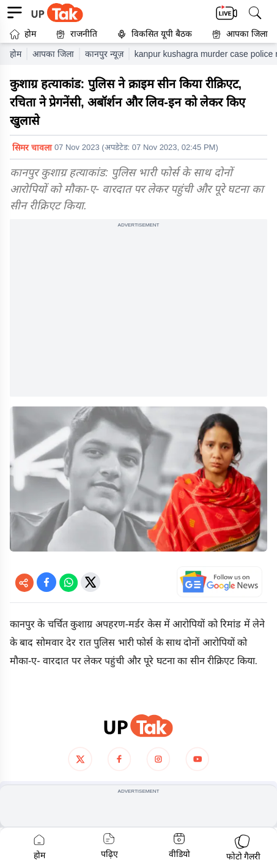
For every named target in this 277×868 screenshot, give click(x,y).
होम (23, 34)
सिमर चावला (32, 148)
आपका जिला (247, 34)
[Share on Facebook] (46, 582)
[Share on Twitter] (90, 582)
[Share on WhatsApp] (68, 582)
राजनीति (76, 34)
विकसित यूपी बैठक (154, 34)
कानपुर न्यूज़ (104, 54)
